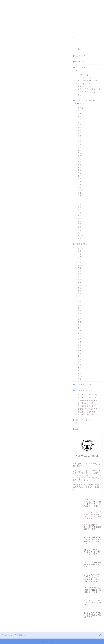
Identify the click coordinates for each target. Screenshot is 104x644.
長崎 (80, 224)
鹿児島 (81, 235)
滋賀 (80, 176)
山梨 (80, 159)
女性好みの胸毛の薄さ (87, 414)
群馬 (80, 133)
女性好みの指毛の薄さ (87, 406)
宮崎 (80, 233)
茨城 (80, 127)
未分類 (78, 429)
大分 (80, 230)
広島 (80, 198)
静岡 (80, 167)
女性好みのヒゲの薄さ (87, 403)
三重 (80, 173)
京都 (80, 179)
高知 (80, 213)
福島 (80, 125)
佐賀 (80, 221)
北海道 (81, 108)
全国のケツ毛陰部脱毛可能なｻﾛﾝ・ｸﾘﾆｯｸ (86, 102)
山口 (80, 201)
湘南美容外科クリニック (34, 4)
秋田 (80, 119)
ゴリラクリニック (22, 4)
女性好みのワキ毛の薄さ (87, 409)
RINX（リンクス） (9, 4)
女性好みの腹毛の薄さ (87, 412)
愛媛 (80, 210)
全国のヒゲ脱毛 (81, 244)
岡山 (80, 216)
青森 (80, 110)
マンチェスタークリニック (83, 4)
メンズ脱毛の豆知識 (83, 384)
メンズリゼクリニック (47, 4)
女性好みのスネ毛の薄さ (87, 400)
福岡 (80, 218)
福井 (80, 156)
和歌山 (81, 190)
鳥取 (80, 193)
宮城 (80, 116)
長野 (80, 162)
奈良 (80, 187)
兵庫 (80, 184)
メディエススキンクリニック (71, 4)
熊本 (80, 227)
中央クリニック (59, 4)
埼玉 (80, 136)
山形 (80, 122)
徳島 (80, 204)
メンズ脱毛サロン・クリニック (86, 69)
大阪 (80, 181)
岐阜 (80, 164)
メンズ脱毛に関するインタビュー (86, 421)
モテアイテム (80, 56)
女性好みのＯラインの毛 (87, 395)
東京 (80, 142)
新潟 (80, 147)
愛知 (80, 170)
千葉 (80, 139)
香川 (80, 207)
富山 (80, 150)
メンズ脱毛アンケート (84, 390)
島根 (80, 196)
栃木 (80, 130)
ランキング (80, 62)
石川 (80, 153)
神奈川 (81, 145)
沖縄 (80, 238)
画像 (80, 95)
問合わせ (96, 3)
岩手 (80, 113)
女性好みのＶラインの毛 (87, 397)
